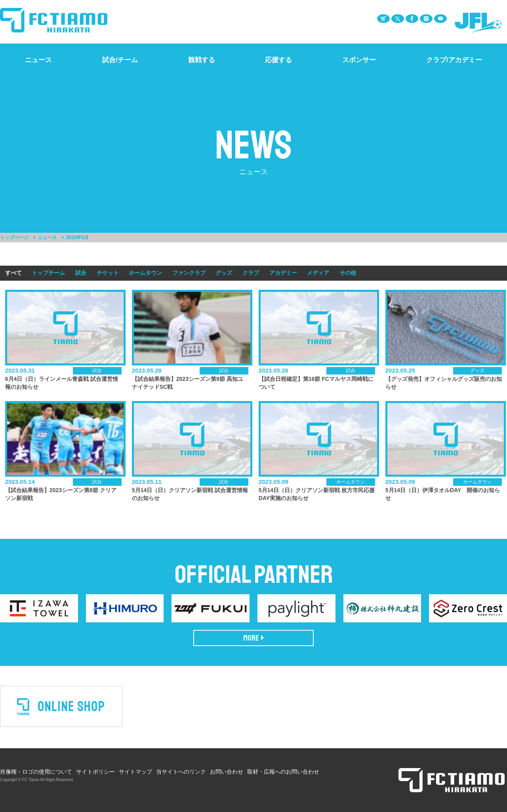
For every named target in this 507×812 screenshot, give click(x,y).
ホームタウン (145, 273)
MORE (254, 638)
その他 (348, 273)
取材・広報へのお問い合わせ (283, 772)
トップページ (14, 238)
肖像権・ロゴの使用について (36, 772)
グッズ (224, 273)
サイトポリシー (95, 772)
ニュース (47, 238)
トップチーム (48, 273)
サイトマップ (135, 772)
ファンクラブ (189, 273)
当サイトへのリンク (181, 772)
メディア (318, 273)
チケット (108, 273)
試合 (81, 273)
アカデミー (283, 273)
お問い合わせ (227, 772)
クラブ (251, 273)
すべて (13, 273)
